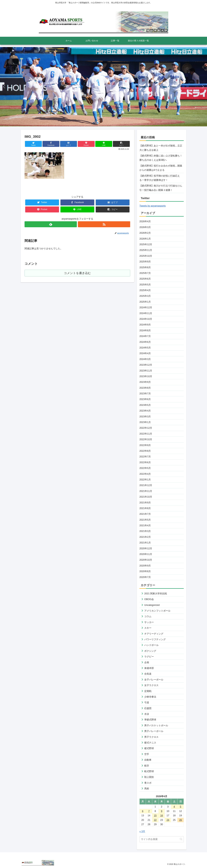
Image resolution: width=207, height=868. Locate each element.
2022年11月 (146, 434)
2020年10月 (146, 560)
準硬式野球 (150, 720)
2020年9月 (145, 566)
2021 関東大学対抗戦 (156, 594)
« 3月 (142, 831)
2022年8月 (145, 451)
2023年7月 (145, 394)
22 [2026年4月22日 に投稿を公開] (155, 820)
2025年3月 (145, 296)
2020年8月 (145, 571)
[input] (162, 839)
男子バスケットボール (156, 725)
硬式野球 (149, 748)
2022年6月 (145, 462)
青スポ (148, 783)
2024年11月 (146, 313)
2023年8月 (145, 388)
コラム (148, 616)
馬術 (147, 789)
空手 (147, 754)
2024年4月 (145, 353)
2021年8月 (145, 508)
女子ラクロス (151, 685)
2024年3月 (145, 359)
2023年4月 (145, 411)
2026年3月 (145, 227)
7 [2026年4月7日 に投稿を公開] (149, 811)
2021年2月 (145, 537)
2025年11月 (146, 250)
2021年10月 (146, 497)
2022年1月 (145, 480)
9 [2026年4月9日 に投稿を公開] (162, 811)
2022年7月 (145, 457)
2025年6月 (145, 279)
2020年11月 (146, 554)
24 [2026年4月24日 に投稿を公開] (168, 820)
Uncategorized (152, 605)
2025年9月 (145, 262)
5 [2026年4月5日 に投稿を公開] (181, 807)
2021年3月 (145, 531)
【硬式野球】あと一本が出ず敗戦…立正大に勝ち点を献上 (161, 148)
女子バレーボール (154, 680)
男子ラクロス (151, 737)
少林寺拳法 (150, 697)
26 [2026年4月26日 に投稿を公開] (181, 820)
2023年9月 (145, 382)
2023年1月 (145, 422)
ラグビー (149, 657)
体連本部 (149, 668)
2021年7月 (145, 514)
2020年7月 (145, 577)
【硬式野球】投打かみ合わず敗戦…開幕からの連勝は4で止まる (161, 168)
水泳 (147, 714)
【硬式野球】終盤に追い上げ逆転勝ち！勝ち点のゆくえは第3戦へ (161, 158)
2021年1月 (145, 543)
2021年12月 (146, 485)
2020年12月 (146, 548)
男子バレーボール (154, 731)
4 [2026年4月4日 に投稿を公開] (174, 807)
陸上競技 (149, 777)
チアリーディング (154, 634)
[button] (4, 87)
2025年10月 (146, 256)
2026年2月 (145, 233)
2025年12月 (146, 244)
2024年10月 (146, 319)
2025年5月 (145, 285)
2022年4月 (145, 474)
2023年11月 (146, 371)
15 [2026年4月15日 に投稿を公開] (155, 816)
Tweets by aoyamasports (153, 206)
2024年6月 (145, 342)
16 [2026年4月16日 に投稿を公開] (162, 816)
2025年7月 (145, 273)
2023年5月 (145, 405)
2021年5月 (145, 520)
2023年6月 (145, 399)
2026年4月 (145, 221)
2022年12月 (146, 428)
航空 (147, 766)
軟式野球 (149, 771)
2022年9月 (145, 445)
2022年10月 (146, 439)
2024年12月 (146, 307)
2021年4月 (145, 525)
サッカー (149, 622)
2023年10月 (146, 376)
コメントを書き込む (77, 273)
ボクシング (150, 651)
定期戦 (148, 691)
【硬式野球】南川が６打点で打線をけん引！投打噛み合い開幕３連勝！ (161, 188)
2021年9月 (145, 503)
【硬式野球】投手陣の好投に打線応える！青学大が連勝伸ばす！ (160, 178)
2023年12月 (146, 365)
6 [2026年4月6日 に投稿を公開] (143, 811)
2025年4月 (145, 290)
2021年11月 (146, 491)
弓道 (147, 702)
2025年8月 (145, 267)
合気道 (148, 674)
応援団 (148, 708)
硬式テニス (150, 743)
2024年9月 (145, 325)
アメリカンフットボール (157, 611)
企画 (147, 662)
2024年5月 (145, 348)
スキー (148, 628)
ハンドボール (151, 645)
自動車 (148, 760)
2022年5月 (145, 468)
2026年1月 (145, 239)
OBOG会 (149, 599)
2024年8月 (145, 330)
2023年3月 (145, 417)
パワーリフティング (155, 639)
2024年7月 (145, 336)
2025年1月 (145, 302)
